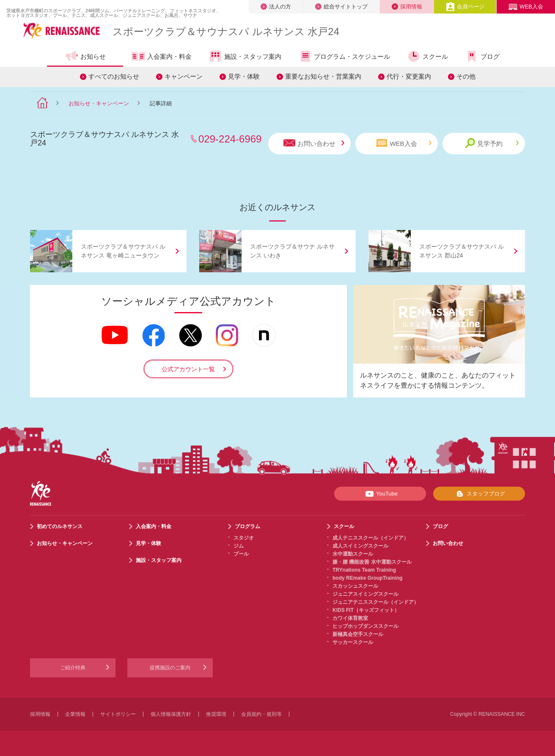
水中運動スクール (353, 554)
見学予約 (492, 143)
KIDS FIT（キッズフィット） (366, 610)
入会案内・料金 (162, 57)
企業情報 (75, 714)
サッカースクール (353, 642)
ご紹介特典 (73, 668)
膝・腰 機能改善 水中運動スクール (372, 562)
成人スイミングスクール (360, 546)
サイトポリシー (118, 714)
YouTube (380, 494)
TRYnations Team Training (364, 570)
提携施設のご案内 (170, 668)
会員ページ (465, 7)
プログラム (247, 526)
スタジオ (244, 538)
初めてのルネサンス (60, 526)
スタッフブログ (479, 494)
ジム (239, 546)
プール (241, 554)
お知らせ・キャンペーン (99, 103)
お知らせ (85, 56)
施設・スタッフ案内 (245, 56)
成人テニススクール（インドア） (371, 538)
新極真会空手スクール (358, 634)
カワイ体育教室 (350, 618)
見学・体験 (244, 76)
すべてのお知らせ (114, 76)
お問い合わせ (314, 143)
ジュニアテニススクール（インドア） (376, 602)
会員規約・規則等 (261, 714)
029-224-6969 (230, 139)
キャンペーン (184, 76)
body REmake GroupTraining (367, 578)
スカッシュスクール (355, 586)
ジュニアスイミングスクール (365, 594)
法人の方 (276, 7)
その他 (466, 76)
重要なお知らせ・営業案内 (323, 76)
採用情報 (407, 7)
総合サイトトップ (341, 7)
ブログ (482, 56)
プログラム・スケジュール (344, 56)
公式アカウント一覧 (188, 369)
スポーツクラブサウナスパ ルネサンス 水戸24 (226, 31)
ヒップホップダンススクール (365, 626)
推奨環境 (216, 714)
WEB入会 (526, 7)
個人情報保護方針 (171, 714)
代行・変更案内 (409, 76)
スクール (427, 56)
